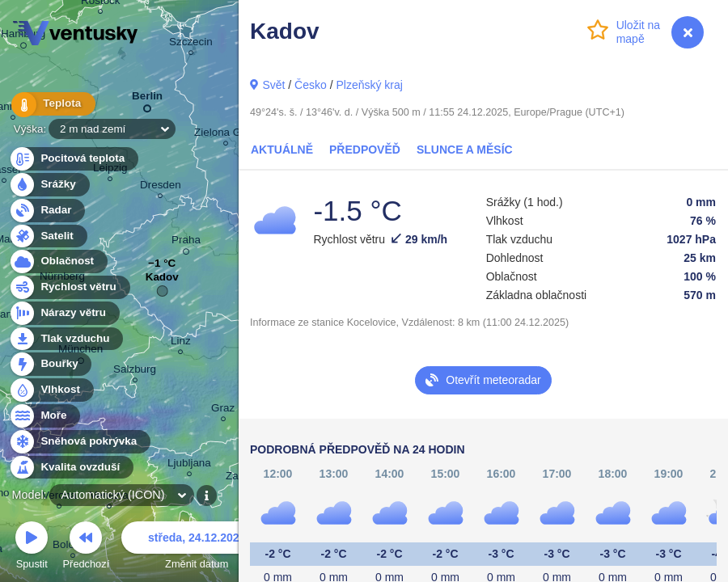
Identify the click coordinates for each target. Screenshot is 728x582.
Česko (311, 85)
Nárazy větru (64, 313)
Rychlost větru (69, 287)
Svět (273, 85)
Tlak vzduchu (66, 339)
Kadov (162, 281)
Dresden (161, 187)
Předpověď (365, 150)
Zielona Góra (226, 135)
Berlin (147, 99)
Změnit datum (197, 548)
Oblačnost (58, 261)
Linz (181, 343)
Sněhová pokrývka (79, 442)
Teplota (50, 105)
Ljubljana (189, 465)
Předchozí (87, 548)
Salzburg (135, 371)
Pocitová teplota (73, 159)
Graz (223, 410)
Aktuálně (282, 150)
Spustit (32, 548)
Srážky (49, 185)
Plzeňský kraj (369, 85)
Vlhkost (51, 390)
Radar (47, 211)
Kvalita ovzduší (71, 468)
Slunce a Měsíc (465, 150)
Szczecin (191, 44)
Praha (186, 242)
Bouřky (50, 364)
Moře (44, 416)
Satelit (48, 236)
